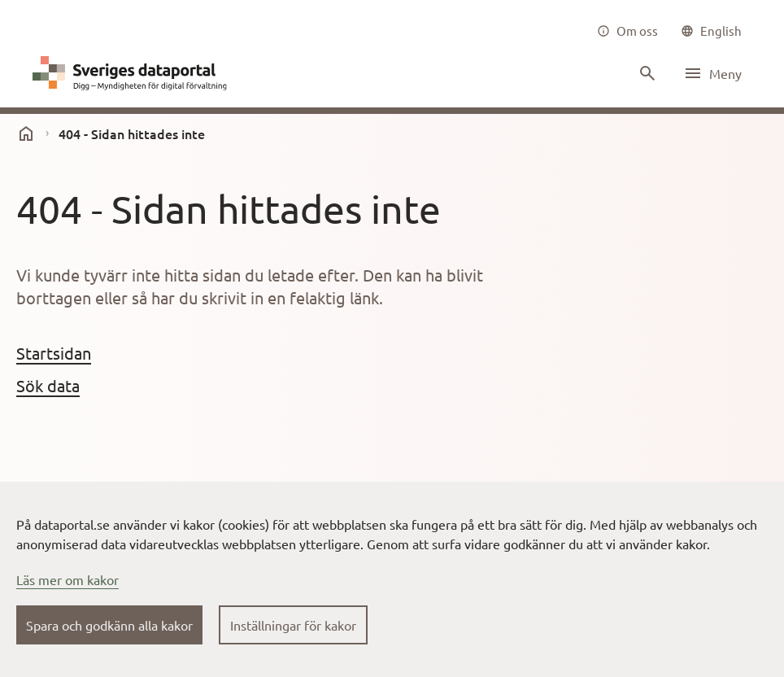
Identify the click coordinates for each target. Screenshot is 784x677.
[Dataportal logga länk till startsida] (133, 73)
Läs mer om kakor (68, 579)
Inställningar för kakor (293, 625)
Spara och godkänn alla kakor (109, 625)
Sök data (48, 385)
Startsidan (54, 353)
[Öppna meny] (712, 73)
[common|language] (711, 31)
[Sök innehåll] (646, 73)
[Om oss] (627, 31)
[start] (26, 133)
